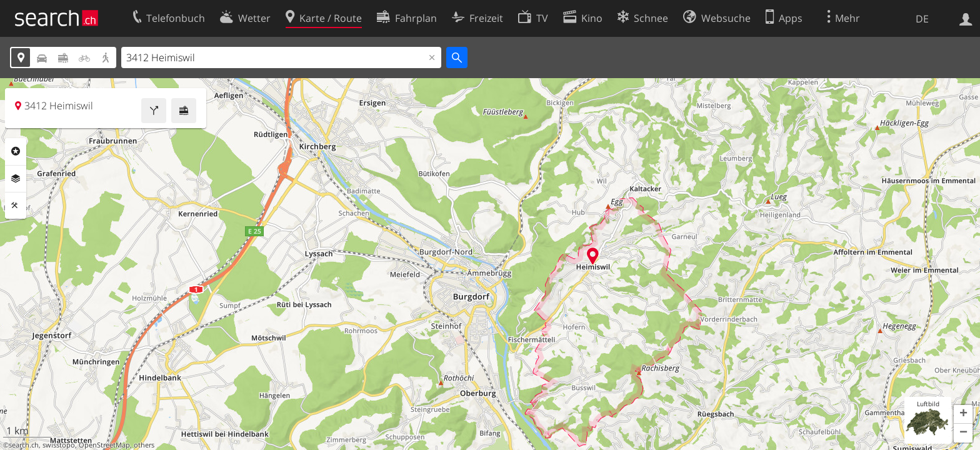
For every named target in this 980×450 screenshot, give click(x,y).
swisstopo (59, 445)
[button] (963, 414)
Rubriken (16, 151)
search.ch (24, 445)
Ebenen (16, 179)
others (144, 445)
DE (922, 19)
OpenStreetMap (104, 445)
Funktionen (16, 206)
